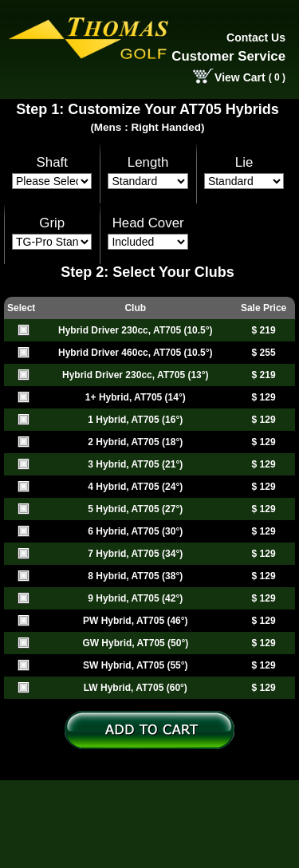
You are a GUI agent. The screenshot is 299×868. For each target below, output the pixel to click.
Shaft (52, 162)
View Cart (240, 77)
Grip (52, 223)
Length (148, 162)
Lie (244, 162)
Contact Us (256, 37)
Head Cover (148, 223)
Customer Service (228, 56)
